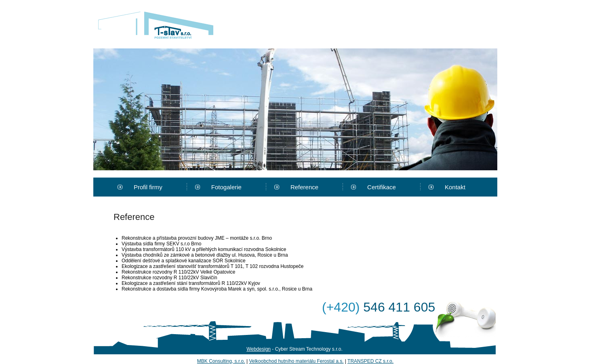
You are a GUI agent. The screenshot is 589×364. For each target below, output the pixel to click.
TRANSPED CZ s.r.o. (370, 361)
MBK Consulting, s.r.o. (221, 361)
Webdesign (259, 349)
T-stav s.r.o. (156, 25)
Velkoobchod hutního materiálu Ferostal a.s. (296, 361)
